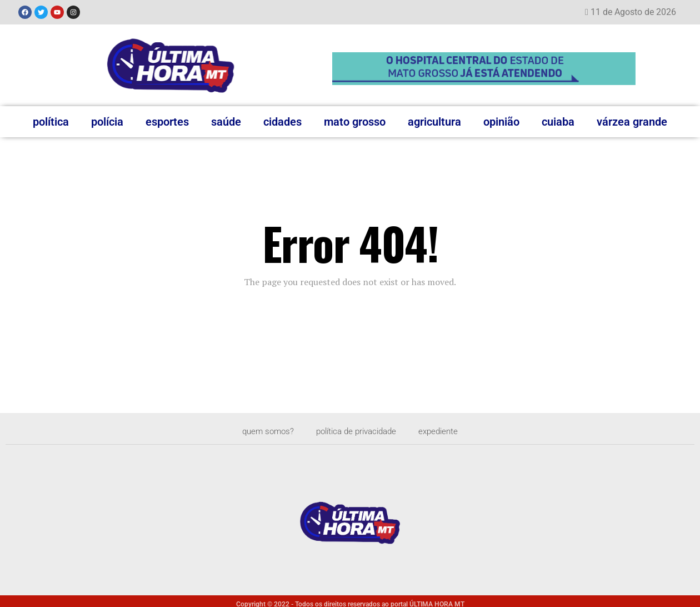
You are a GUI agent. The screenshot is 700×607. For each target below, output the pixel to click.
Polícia (107, 122)
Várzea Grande (632, 122)
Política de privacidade (356, 431)
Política (51, 122)
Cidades (282, 122)
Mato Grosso (355, 122)
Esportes (167, 122)
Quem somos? (262, 431)
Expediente (444, 431)
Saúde (226, 122)
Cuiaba (558, 122)
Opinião (501, 122)
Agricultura (434, 122)
